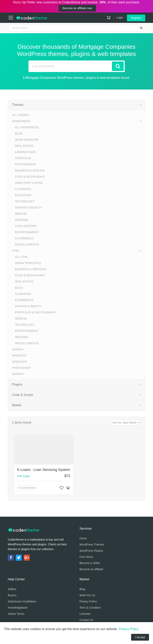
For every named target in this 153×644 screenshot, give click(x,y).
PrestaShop (21, 368)
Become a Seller (90, 563)
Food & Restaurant (30, 177)
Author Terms (16, 614)
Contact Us (86, 620)
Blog (19, 133)
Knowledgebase (18, 608)
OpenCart (20, 362)
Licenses (85, 614)
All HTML (22, 257)
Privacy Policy (88, 601)
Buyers (12, 595)
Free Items (86, 557)
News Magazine (27, 140)
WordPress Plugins (91, 551)
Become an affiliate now (77, 8)
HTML (16, 251)
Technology (25, 201)
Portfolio (23, 158)
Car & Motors (26, 226)
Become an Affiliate (91, 569)
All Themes (21, 115)
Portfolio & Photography (35, 312)
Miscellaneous (27, 245)
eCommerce (24, 238)
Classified (23, 189)
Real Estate (24, 146)
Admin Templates (28, 263)
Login (120, 18)
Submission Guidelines (22, 601)
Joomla (18, 349)
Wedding (22, 220)
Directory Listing (29, 183)
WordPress (21, 121)
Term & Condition (90, 608)
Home (83, 538)
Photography (26, 164)
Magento (19, 356)
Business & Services (31, 269)
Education (23, 195)
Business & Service (30, 170)
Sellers (12, 589)
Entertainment (27, 232)
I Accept (140, 637)
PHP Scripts (24, 476)
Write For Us (87, 595)
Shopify (18, 374)
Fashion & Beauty (28, 208)
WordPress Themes (92, 545)
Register (136, 18)
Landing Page (25, 152)
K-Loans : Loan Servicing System (44, 470)
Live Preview (27, 488)
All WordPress (27, 127)
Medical (21, 214)
